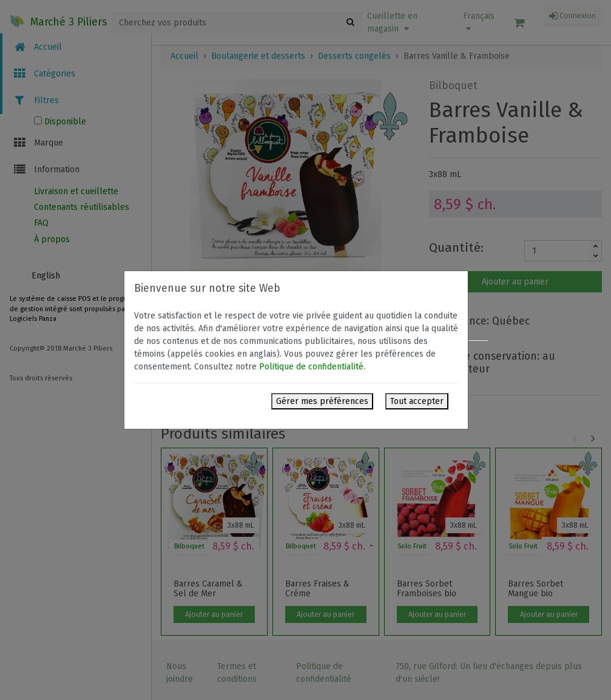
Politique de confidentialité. (312, 367)
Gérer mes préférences (322, 401)
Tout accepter (417, 401)
